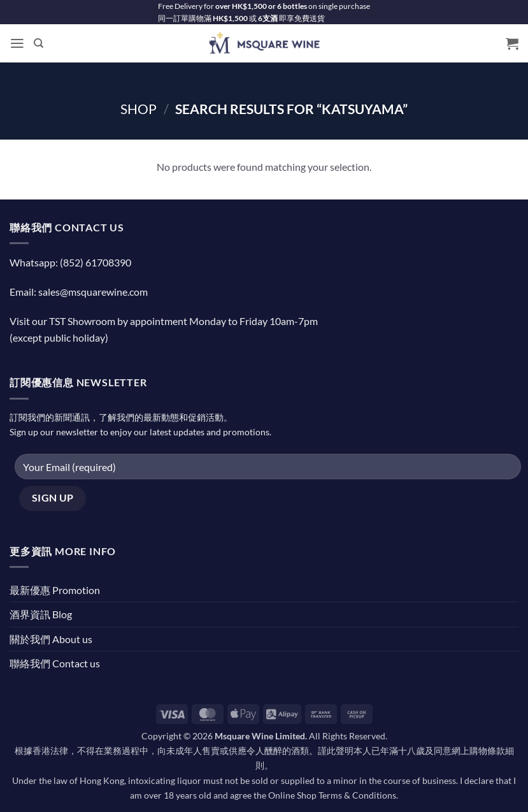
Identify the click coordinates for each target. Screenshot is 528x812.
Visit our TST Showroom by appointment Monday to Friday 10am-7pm (164, 321)
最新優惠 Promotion (55, 590)
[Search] (39, 43)
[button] (17, 44)
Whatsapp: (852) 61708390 (70, 262)
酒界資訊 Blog (41, 614)
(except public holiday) (59, 337)
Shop (139, 109)
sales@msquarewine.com (93, 292)
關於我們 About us (51, 639)
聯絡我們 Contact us (55, 663)
